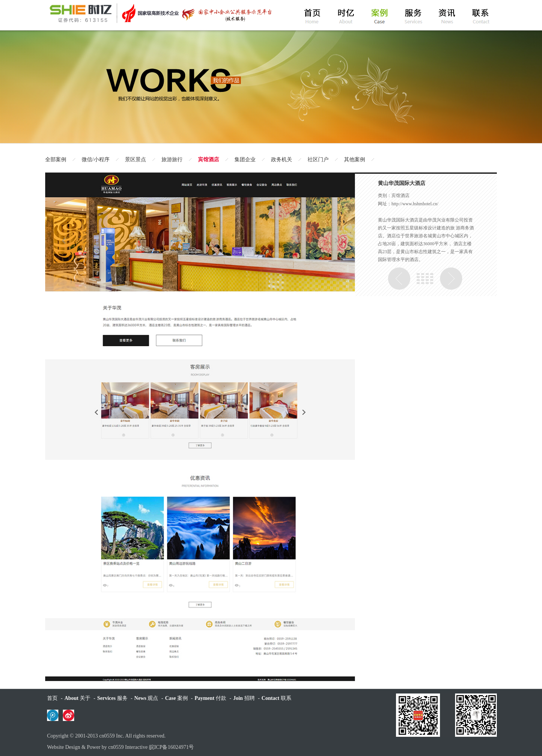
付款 (210, 698)
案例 (176, 698)
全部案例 (56, 160)
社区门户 (318, 160)
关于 (77, 698)
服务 (112, 698)
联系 (276, 698)
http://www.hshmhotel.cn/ (415, 204)
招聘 (244, 698)
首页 (52, 698)
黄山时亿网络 (160, 13)
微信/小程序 (96, 160)
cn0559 (107, 736)
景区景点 (135, 160)
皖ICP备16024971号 (172, 747)
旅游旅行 (172, 160)
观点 (146, 698)
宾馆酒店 (209, 160)
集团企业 (245, 160)
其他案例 (355, 160)
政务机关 (282, 160)
